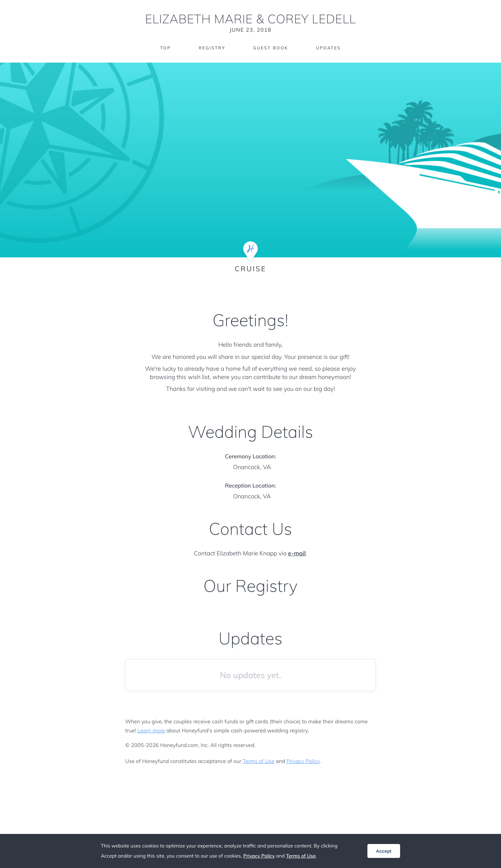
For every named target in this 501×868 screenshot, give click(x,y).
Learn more (151, 730)
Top (165, 48)
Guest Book (271, 48)
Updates (328, 48)
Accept (384, 851)
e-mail (297, 553)
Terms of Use (259, 761)
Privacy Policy (303, 761)
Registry (212, 48)
